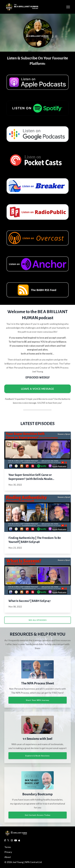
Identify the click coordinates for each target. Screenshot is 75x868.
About (8, 857)
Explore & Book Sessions (38, 756)
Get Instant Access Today (38, 815)
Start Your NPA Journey (38, 700)
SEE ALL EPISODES (38, 620)
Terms (8, 847)
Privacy (8, 852)
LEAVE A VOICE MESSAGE (38, 389)
